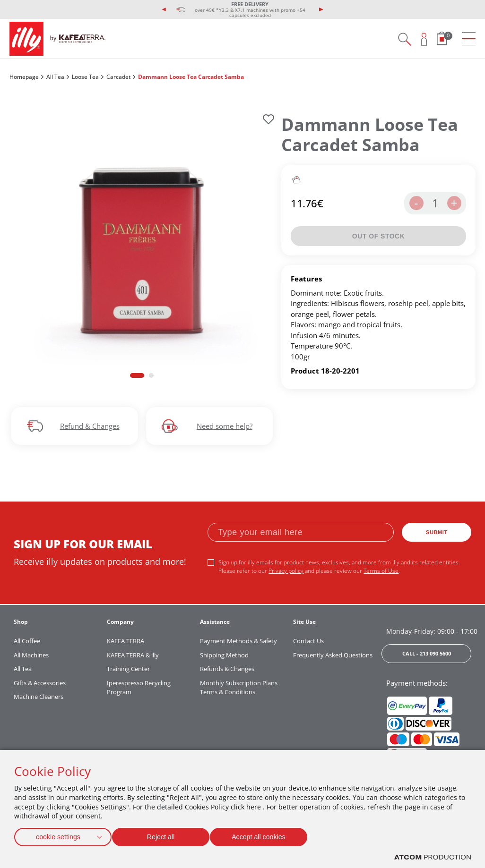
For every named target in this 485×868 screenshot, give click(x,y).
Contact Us (308, 641)
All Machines (31, 655)
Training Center (128, 669)
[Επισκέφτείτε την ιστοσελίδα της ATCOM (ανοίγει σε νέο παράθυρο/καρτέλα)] (433, 857)
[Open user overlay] (424, 39)
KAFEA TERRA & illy (133, 655)
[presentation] (164, 9)
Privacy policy (286, 571)
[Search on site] (404, 39)
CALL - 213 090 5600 (427, 653)
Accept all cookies (267, 835)
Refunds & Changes (227, 669)
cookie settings (58, 835)
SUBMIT (437, 532)
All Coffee (27, 641)
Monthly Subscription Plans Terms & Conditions (239, 688)
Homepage (24, 77)
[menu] (469, 39)
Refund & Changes (90, 426)
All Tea (55, 77)
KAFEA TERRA (126, 641)
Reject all (165, 835)
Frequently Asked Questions (333, 655)
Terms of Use (381, 571)
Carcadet (118, 77)
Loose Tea (85, 77)
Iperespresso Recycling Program (139, 688)
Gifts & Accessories (40, 683)
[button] (137, 375)
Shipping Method (224, 655)
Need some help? (225, 426)
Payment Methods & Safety (238, 641)
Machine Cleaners (39, 697)
